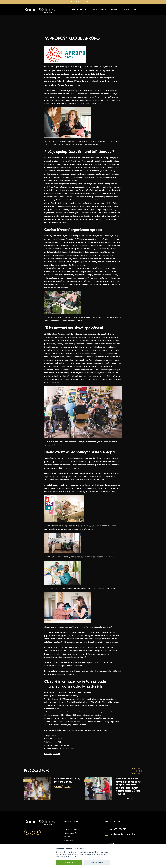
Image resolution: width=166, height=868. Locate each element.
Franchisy (120, 798)
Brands (67, 786)
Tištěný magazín (79, 9)
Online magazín (99, 9)
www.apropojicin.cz (52, 754)
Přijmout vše (69, 862)
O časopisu (69, 841)
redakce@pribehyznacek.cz (123, 834)
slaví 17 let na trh (88, 2)
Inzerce (115, 9)
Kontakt (138, 9)
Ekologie (59, 786)
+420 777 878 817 (118, 829)
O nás (126, 9)
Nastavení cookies (97, 862)
